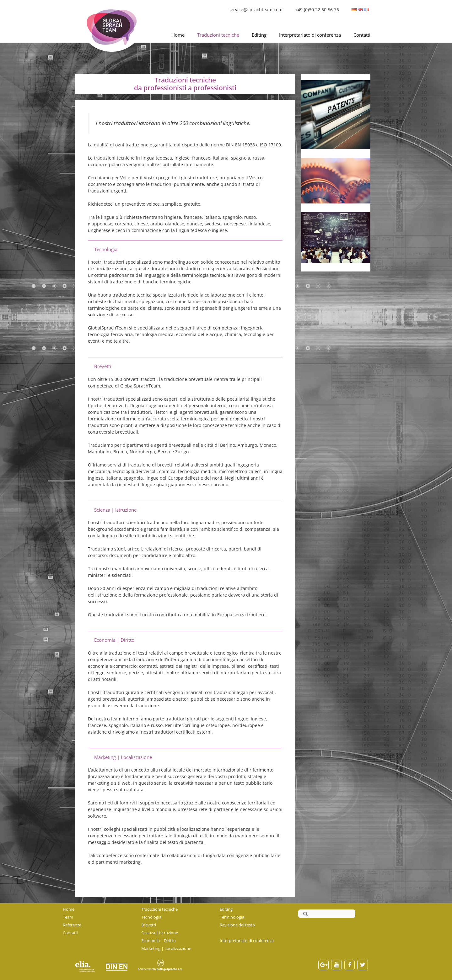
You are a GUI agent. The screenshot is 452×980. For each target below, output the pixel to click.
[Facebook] (350, 965)
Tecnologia (151, 917)
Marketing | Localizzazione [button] (123, 757)
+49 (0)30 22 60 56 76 (317, 10)
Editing (259, 35)
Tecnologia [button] (106, 249)
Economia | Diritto (159, 940)
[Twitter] (363, 965)
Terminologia (232, 917)
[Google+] (324, 965)
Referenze (72, 925)
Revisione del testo (237, 925)
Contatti (362, 35)
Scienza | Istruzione (160, 933)
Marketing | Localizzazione (166, 948)
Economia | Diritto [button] (114, 640)
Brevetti (149, 925)
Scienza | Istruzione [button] (115, 510)
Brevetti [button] (103, 366)
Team (68, 917)
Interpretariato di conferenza (310, 35)
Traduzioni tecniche (218, 35)
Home (178, 35)
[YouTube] (336, 965)
